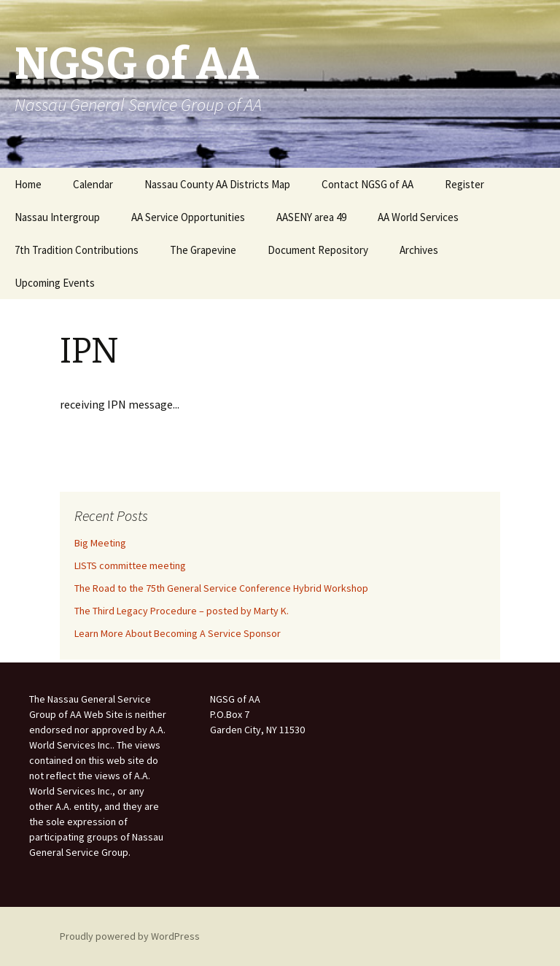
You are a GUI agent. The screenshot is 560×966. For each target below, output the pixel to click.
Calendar (93, 184)
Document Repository (318, 250)
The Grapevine (203, 250)
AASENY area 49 (311, 217)
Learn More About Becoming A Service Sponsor (178, 633)
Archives (419, 250)
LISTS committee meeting (130, 565)
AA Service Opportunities (188, 217)
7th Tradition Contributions (77, 250)
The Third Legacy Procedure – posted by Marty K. (182, 611)
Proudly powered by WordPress (130, 936)
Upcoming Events (55, 283)
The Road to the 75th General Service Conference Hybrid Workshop (221, 588)
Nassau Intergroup (57, 217)
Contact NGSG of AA (367, 184)
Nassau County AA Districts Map (217, 184)
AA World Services (418, 217)
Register (464, 184)
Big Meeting (100, 543)
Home (28, 184)
